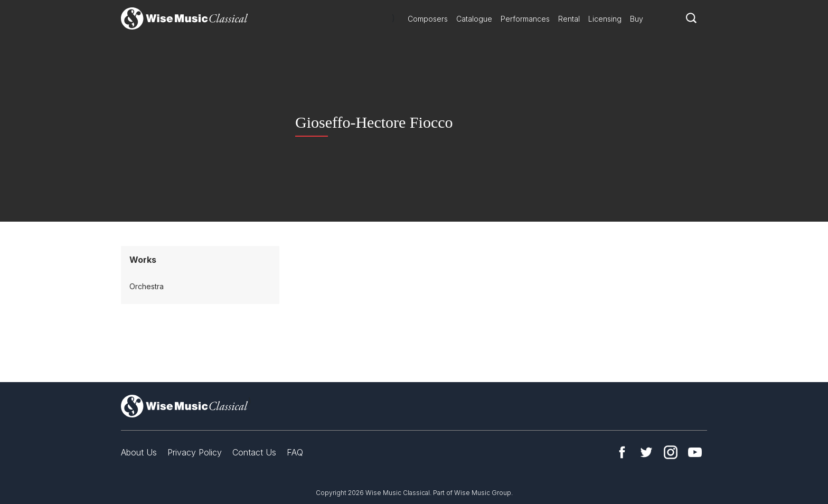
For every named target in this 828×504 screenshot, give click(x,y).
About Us (139, 452)
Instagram (671, 452)
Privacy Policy (195, 452)
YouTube (695, 452)
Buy (637, 19)
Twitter (646, 452)
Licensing (605, 19)
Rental (569, 19)
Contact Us (254, 452)
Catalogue (474, 19)
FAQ (295, 452)
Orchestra (147, 286)
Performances (525, 19)
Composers (428, 19)
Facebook (622, 452)
